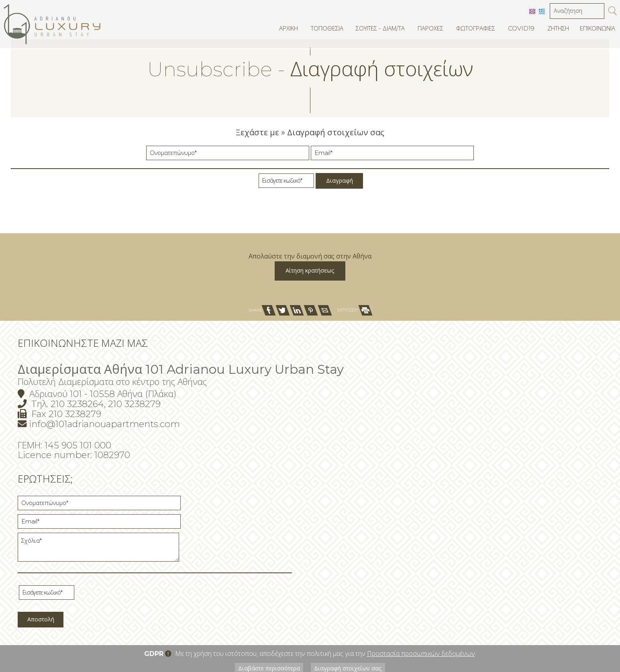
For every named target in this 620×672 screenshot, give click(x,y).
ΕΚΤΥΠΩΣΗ (355, 385)
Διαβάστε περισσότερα (266, 615)
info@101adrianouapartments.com (133, 501)
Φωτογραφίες (476, 30)
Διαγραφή (340, 189)
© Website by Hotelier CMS (578, 638)
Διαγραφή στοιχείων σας (351, 615)
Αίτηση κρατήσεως (310, 337)
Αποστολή (415, 563)
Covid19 (520, 30)
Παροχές (431, 30)
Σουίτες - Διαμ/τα (382, 30)
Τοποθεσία (330, 30)
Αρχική (292, 30)
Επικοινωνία (597, 30)
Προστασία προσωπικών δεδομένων (421, 600)
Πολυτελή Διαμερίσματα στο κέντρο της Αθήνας (141, 459)
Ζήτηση (557, 30)
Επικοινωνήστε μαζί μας (112, 420)
